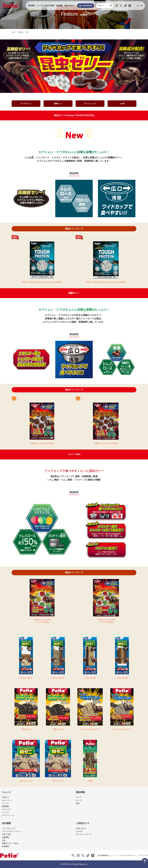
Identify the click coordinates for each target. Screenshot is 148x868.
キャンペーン (7, 800)
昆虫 (78, 803)
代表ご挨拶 (6, 834)
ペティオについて (9, 828)
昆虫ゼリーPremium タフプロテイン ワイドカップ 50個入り (107, 282)
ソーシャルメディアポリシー (126, 855)
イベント (5, 803)
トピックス (6, 809)
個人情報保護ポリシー (105, 855)
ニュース (39, 5)
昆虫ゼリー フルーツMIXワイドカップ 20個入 (43, 621)
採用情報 (5, 846)
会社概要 (59, 5)
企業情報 (5, 837)
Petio (11, 6)
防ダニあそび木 (123, 678)
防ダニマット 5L (59, 781)
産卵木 (91, 781)
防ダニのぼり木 (91, 678)
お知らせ (5, 797)
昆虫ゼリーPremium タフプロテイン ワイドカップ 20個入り (43, 282)
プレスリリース (8, 815)
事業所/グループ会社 (10, 843)
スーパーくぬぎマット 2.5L (91, 729)
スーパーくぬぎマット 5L (123, 729)
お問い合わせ (69, 5)
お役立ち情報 (49, 5)
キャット (79, 800)
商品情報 (31, 5)
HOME (13, 32)
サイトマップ (144, 855)
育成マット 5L (27, 729)
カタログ (79, 831)
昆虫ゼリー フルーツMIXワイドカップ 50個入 (107, 621)
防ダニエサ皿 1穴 (27, 678)
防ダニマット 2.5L (27, 781)
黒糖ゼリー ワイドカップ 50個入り (107, 443)
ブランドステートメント (11, 831)
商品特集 (20, 32)
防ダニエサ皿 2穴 (59, 678)
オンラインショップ (84, 834)
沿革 (4, 840)
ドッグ (78, 797)
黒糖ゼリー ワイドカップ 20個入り (43, 443)
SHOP (86, 6)
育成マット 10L (59, 729)
